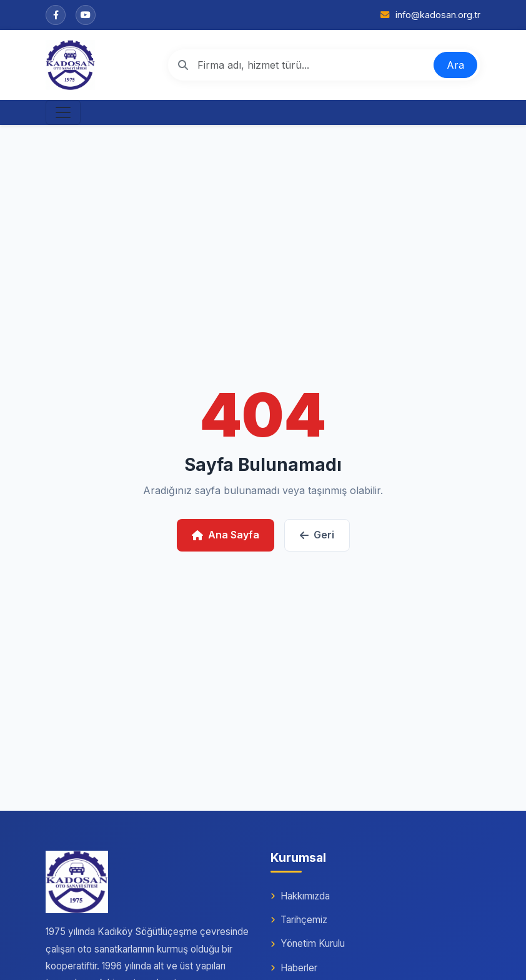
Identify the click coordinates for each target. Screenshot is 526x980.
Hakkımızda (300, 896)
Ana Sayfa (226, 535)
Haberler (294, 968)
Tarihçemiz (299, 920)
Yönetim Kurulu (308, 943)
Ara (455, 65)
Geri (317, 535)
